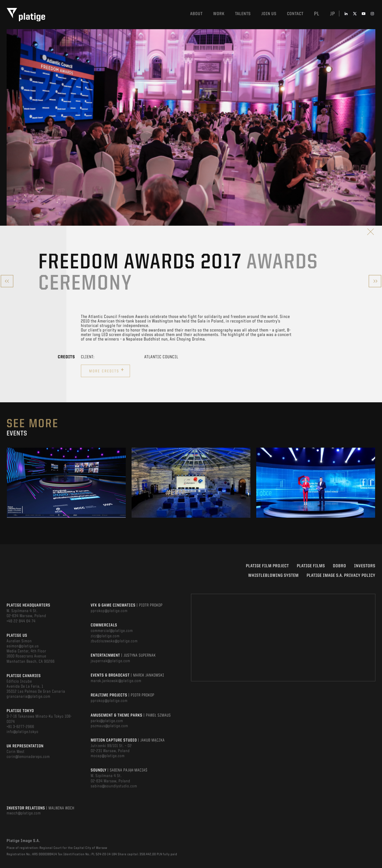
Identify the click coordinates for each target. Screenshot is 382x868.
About (196, 14)
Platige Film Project (267, 566)
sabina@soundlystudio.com (114, 786)
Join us (269, 14)
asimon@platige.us (23, 646)
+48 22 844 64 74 (21, 621)
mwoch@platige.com (24, 813)
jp (333, 14)
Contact (295, 14)
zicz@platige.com (105, 636)
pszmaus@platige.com (109, 726)
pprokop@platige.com (109, 611)
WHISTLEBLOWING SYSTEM (274, 576)
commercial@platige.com (112, 631)
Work (219, 14)
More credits (107, 370)
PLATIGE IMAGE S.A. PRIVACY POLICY (341, 576)
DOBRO (340, 566)
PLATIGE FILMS (311, 566)
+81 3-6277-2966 (20, 727)
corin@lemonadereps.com (28, 757)
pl (317, 14)
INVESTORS (365, 566)
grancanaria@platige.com (29, 697)
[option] (66, 483)
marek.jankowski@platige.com (116, 681)
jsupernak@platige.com (110, 661)
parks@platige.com (107, 721)
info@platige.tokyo (23, 732)
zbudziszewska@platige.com (114, 641)
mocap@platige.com (108, 756)
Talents (243, 14)
